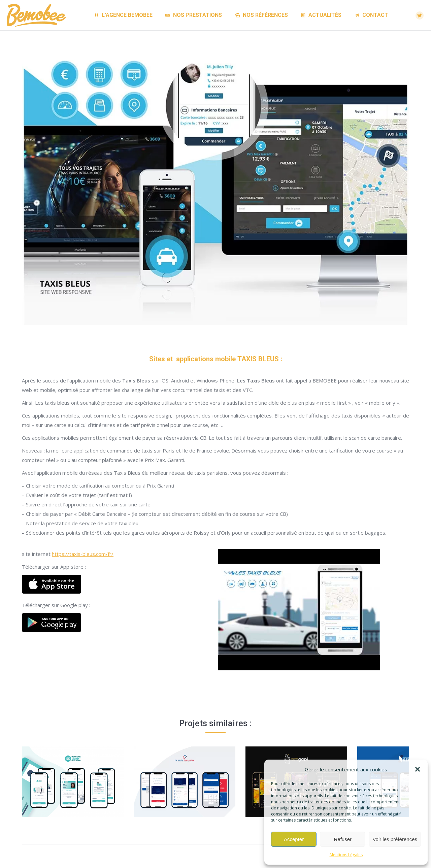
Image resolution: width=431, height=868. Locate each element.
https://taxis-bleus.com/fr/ (83, 554)
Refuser (343, 839)
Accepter (294, 839)
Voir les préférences (395, 839)
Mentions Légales (346, 855)
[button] (418, 769)
